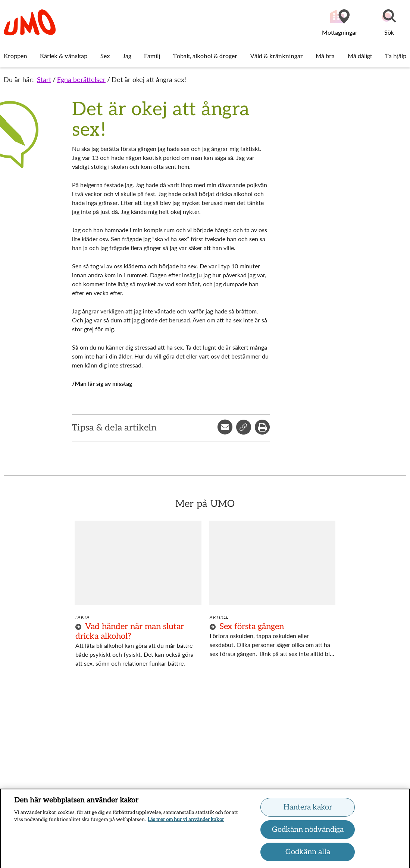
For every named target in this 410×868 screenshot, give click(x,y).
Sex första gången (252, 626)
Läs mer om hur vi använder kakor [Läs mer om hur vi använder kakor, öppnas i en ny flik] (186, 822)
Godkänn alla (308, 854)
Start (44, 79)
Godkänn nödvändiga (308, 832)
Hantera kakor (308, 809)
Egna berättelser (81, 79)
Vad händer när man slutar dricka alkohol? (130, 631)
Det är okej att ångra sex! (149, 79)
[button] (389, 23)
